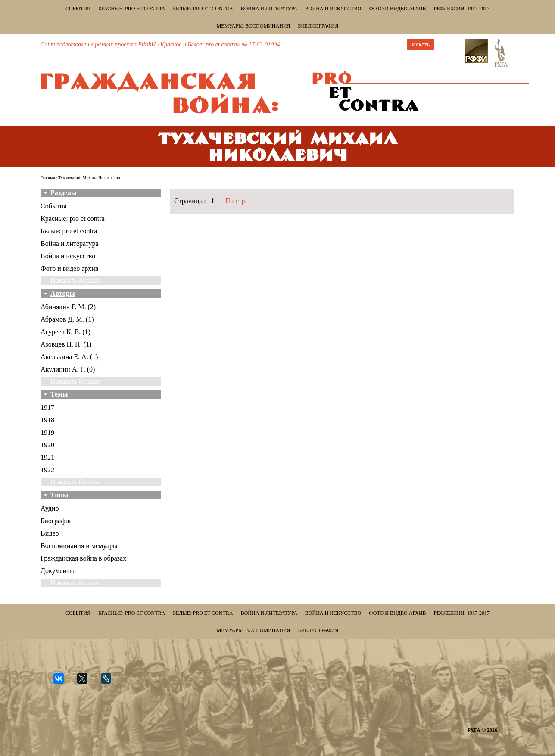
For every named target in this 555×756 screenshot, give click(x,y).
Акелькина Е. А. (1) (69, 357)
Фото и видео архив (397, 9)
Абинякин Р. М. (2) (68, 307)
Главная (48, 178)
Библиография (318, 26)
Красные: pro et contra (132, 9)
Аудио (50, 508)
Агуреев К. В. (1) (65, 332)
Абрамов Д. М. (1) (67, 319)
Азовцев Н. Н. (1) (66, 344)
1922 (47, 470)
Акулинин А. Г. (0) (68, 369)
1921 (47, 457)
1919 (47, 432)
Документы (57, 571)
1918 (47, 420)
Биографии (57, 521)
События (78, 9)
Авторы (63, 293)
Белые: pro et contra (203, 9)
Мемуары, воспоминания (254, 26)
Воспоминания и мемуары (79, 546)
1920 (47, 445)
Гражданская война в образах (83, 558)
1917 (47, 407)
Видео (50, 533)
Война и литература (269, 9)
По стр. (236, 201)
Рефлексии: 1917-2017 (462, 9)
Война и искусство (333, 9)
